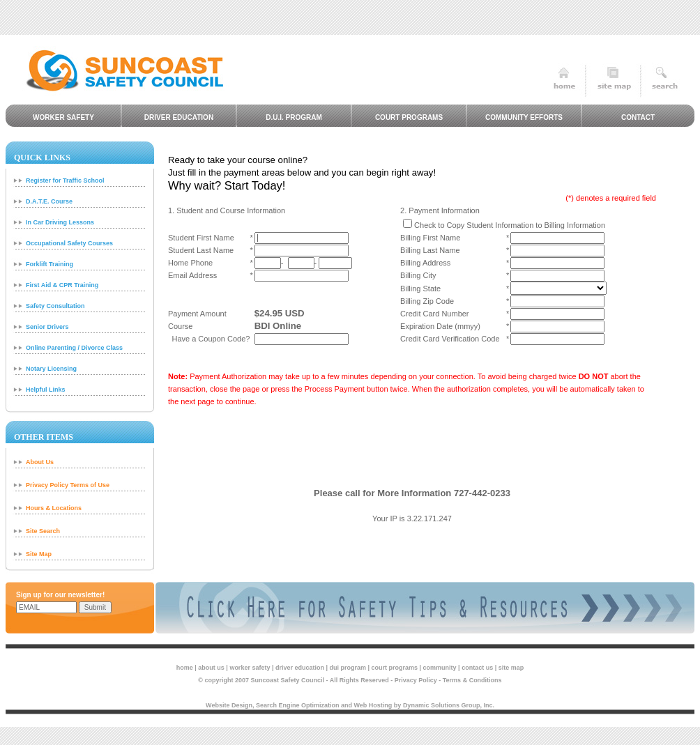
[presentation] (412, 447)
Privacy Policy (416, 680)
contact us (477, 668)
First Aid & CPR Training (62, 285)
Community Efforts (524, 117)
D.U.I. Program (294, 117)
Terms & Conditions (472, 680)
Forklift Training (50, 264)
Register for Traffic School (65, 181)
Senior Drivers (47, 327)
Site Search (43, 531)
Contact (638, 117)
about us (211, 668)
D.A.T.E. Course (49, 201)
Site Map (39, 554)
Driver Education (179, 117)
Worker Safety (63, 117)
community (440, 668)
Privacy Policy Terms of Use (68, 485)
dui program (348, 668)
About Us (40, 462)
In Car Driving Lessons (60, 222)
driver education (300, 668)
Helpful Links (46, 390)
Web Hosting (373, 705)
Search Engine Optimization (298, 705)
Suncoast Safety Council (288, 680)
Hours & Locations (54, 508)
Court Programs (409, 117)
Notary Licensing (51, 369)
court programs (395, 668)
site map (511, 668)
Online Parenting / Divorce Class (74, 348)
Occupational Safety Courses (69, 243)
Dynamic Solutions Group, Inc (448, 705)
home (185, 668)
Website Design (229, 705)
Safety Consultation (55, 306)
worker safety (250, 668)
